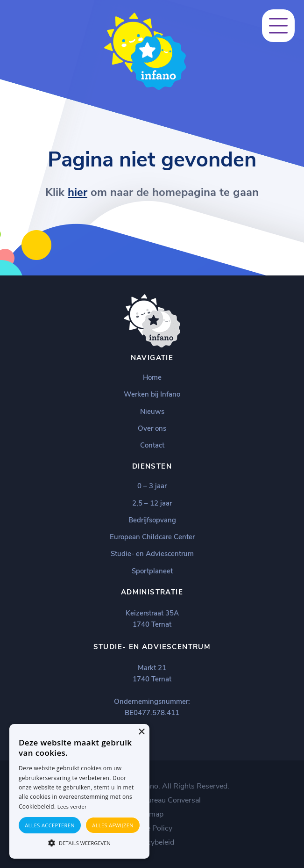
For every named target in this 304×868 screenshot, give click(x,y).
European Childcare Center (152, 537)
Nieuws (152, 412)
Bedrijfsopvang (152, 520)
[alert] (79, 791)
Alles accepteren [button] (50, 825)
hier (78, 192)
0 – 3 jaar (152, 486)
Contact (152, 445)
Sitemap (150, 814)
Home (152, 377)
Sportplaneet (152, 571)
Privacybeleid (152, 842)
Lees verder (72, 807)
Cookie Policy (150, 828)
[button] (79, 842)
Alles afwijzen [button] (113, 825)
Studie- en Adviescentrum (152, 554)
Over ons (152, 428)
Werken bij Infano (152, 394)
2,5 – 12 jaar (152, 503)
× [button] (141, 732)
